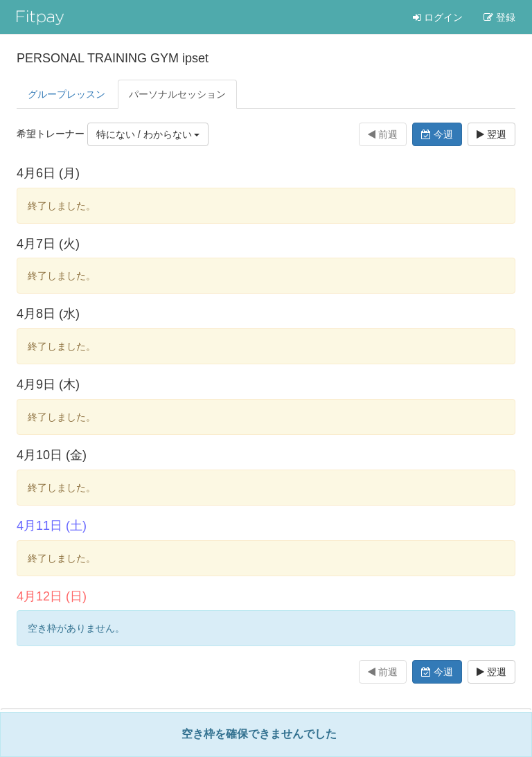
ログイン (438, 17)
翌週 (491, 134)
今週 (437, 134)
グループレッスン (66, 94)
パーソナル (177, 94)
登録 (499, 17)
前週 (383, 134)
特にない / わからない (148, 134)
